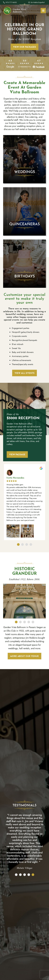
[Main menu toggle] (43, 11)
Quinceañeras (24, 224)
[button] (5, 503)
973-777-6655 (11, 2)
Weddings (24, 172)
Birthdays (24, 276)
